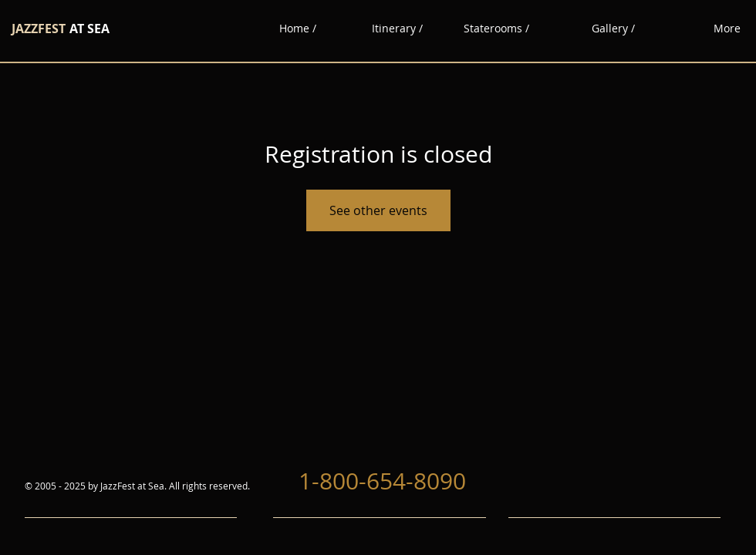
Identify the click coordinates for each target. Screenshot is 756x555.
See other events (378, 210)
